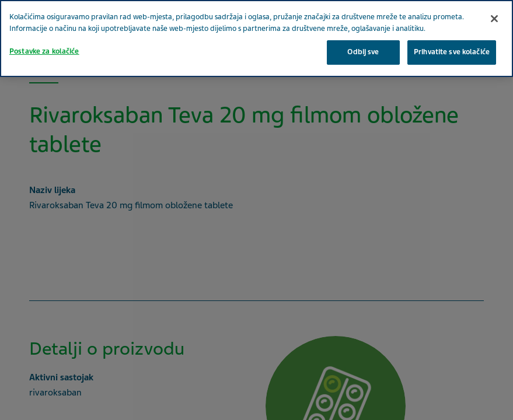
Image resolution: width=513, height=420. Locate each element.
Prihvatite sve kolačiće (452, 52)
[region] (256, 38)
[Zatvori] (494, 19)
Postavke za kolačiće (44, 51)
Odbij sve (363, 52)
